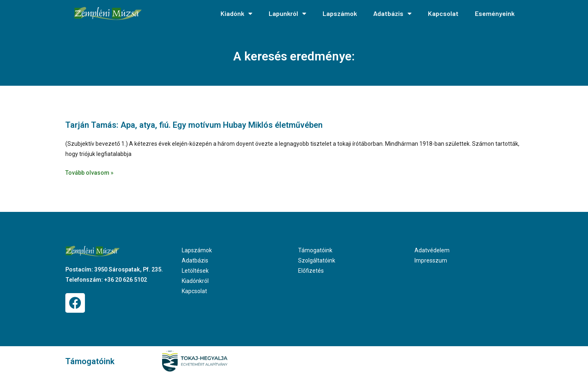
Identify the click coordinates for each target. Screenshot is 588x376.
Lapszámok (340, 13)
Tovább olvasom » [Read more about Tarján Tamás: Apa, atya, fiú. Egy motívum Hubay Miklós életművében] (89, 173)
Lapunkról (287, 13)
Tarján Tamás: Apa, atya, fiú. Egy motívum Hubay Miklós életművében (194, 125)
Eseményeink (495, 13)
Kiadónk (236, 13)
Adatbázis (392, 13)
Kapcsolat (443, 13)
